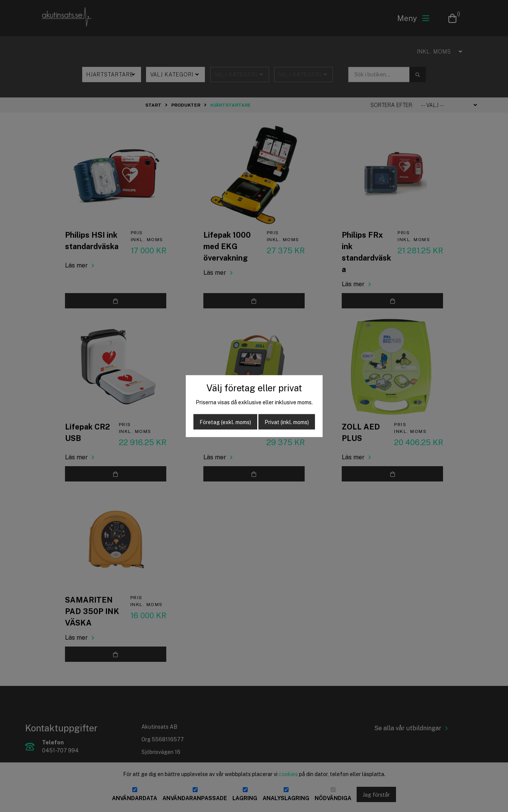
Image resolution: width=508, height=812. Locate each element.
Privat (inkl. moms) (287, 422)
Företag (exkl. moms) (225, 422)
